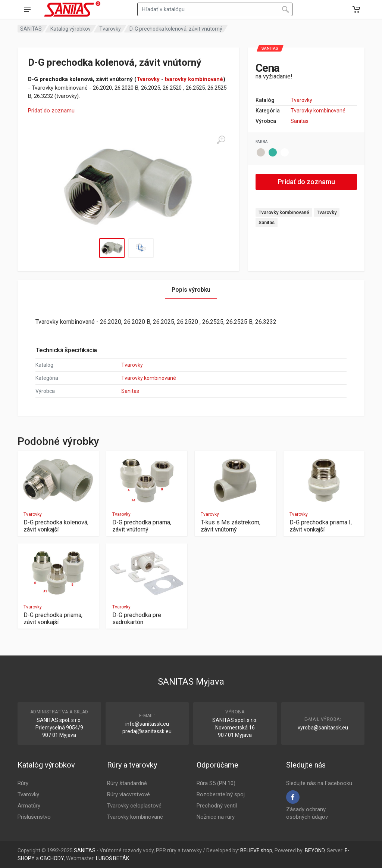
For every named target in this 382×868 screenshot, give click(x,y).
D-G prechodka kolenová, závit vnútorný (176, 29)
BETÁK (121, 858)
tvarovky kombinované (194, 79)
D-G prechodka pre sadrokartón (137, 619)
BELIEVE (250, 850)
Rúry (23, 783)
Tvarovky (110, 29)
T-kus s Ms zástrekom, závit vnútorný (231, 526)
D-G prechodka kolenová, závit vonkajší (56, 526)
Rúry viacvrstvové (129, 794)
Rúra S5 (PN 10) (216, 783)
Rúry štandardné (127, 783)
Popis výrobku (191, 290)
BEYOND (315, 850)
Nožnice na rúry (216, 817)
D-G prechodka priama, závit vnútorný (142, 526)
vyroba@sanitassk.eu (323, 728)
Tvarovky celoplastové (134, 806)
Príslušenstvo (34, 817)
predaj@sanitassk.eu (147, 731)
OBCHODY (52, 858)
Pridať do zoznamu (51, 111)
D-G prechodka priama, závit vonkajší (53, 619)
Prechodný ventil (217, 806)
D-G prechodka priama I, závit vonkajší (321, 526)
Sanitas (300, 121)
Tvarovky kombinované (318, 111)
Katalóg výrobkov (71, 29)
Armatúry (29, 806)
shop (267, 850)
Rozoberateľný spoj (221, 794)
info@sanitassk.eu (147, 724)
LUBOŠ (104, 858)
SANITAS (31, 29)
